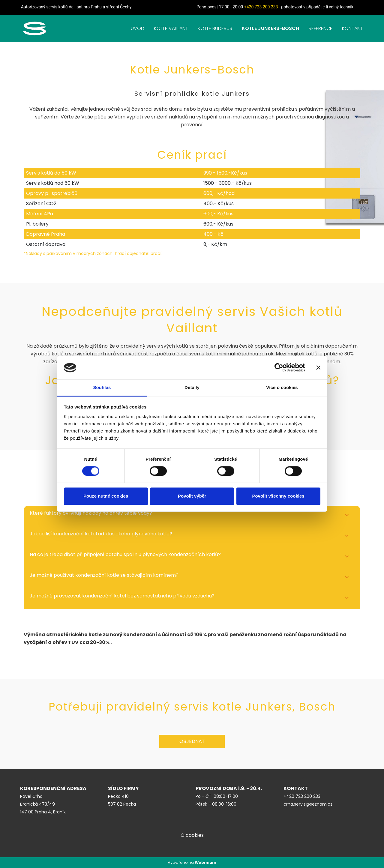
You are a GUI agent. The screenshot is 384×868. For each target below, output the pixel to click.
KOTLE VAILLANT (171, 28)
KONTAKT (352, 28)
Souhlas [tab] (102, 387)
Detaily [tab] (192, 387)
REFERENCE (321, 28)
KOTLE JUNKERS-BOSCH (270, 28)
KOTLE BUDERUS (215, 28)
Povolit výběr (192, 496)
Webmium (205, 862)
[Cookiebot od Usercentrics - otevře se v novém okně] (279, 368)
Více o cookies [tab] (282, 387)
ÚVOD (138, 28)
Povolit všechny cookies (278, 496)
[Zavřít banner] (318, 368)
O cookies (192, 835)
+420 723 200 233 (261, 7)
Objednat (192, 741)
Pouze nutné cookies (106, 496)
